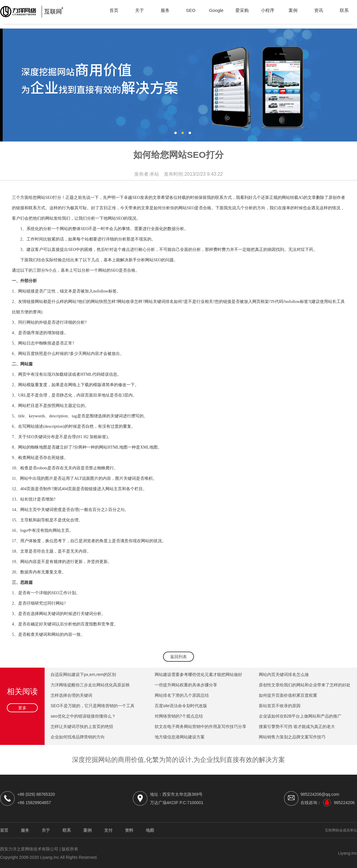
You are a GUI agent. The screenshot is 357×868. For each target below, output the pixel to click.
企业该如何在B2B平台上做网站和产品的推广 (300, 716)
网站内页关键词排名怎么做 (284, 674)
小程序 (268, 10)
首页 (114, 10)
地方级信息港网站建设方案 (180, 737)
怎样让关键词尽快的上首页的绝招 (82, 727)
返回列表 (178, 657)
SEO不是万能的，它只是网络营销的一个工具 (93, 706)
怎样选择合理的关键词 (71, 695)
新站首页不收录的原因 (280, 706)
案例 (293, 10)
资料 (129, 830)
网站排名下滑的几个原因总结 (182, 695)
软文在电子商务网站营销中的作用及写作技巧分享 (201, 727)
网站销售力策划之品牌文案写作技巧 (292, 737)
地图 (150, 830)
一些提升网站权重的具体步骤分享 (186, 685)
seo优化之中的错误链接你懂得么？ (83, 716)
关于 (140, 10)
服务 (165, 10)
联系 (344, 10)
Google (216, 10)
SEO (191, 10)
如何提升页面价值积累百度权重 (288, 695)
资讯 (319, 10)
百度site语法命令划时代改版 (181, 706)
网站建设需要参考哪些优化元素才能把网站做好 (198, 674)
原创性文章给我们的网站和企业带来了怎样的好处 (305, 685)
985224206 (344, 803)
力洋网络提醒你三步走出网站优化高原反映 (90, 685)
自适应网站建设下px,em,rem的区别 (83, 674)
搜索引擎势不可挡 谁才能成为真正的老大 (297, 727)
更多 (22, 708)
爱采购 (242, 10)
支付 (108, 830)
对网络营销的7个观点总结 (179, 716)
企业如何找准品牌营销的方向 (78, 737)
